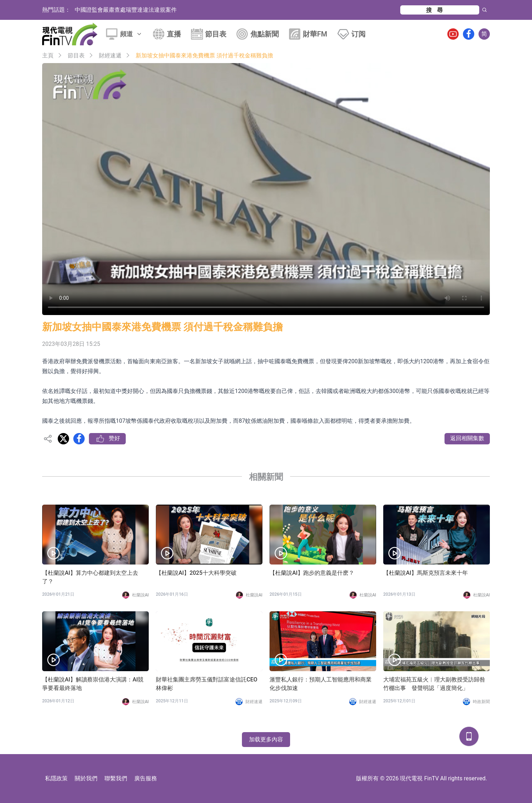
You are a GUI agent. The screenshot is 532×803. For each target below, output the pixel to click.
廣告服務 (146, 778)
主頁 (48, 55)
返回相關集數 (467, 438)
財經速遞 (110, 55)
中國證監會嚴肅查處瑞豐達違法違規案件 (126, 10)
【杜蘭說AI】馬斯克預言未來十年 (426, 573)
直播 (174, 34)
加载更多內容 (266, 739)
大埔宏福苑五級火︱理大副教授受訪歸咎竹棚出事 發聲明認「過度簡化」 (434, 684)
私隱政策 (56, 778)
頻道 (131, 34)
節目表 (216, 34)
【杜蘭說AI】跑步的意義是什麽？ (312, 573)
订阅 (358, 34)
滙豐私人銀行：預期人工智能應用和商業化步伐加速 (321, 684)
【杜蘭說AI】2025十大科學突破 (196, 573)
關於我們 (86, 778)
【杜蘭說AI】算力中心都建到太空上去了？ (90, 577)
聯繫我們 (116, 778)
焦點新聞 (265, 34)
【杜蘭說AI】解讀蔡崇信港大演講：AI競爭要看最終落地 (93, 684)
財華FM (315, 34)
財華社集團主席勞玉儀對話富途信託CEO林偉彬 (207, 684)
